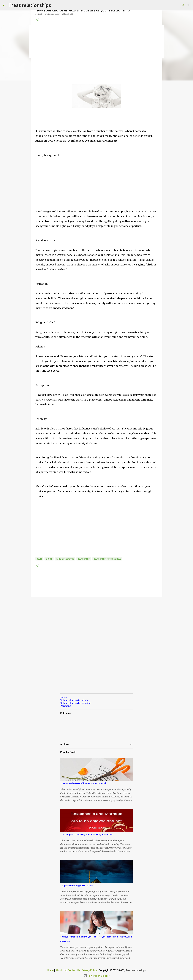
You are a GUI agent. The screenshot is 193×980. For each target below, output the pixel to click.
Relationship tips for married (75, 703)
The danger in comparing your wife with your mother (87, 835)
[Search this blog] (175, 5)
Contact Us (74, 970)
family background (65, 559)
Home (64, 697)
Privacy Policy (89, 970)
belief (39, 559)
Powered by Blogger (96, 976)
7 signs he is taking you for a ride (76, 886)
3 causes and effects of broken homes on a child (84, 783)
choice (49, 559)
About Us (61, 970)
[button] (37, 20)
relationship (84, 559)
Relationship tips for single (107, 559)
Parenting (66, 706)
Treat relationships (30, 5)
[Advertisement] (96, 53)
